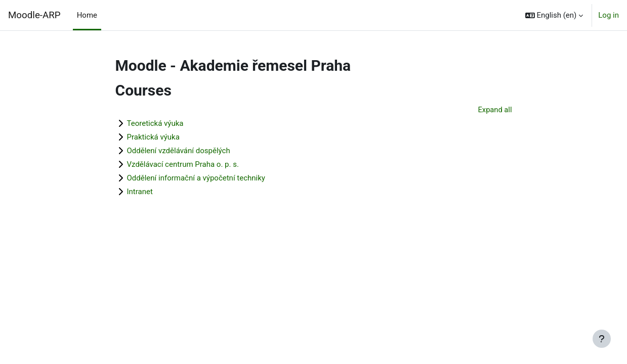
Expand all (494, 110)
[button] (554, 15)
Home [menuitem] (87, 15)
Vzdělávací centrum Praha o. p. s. (183, 165)
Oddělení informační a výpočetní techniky (196, 178)
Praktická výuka (153, 138)
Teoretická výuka (155, 124)
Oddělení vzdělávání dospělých (179, 151)
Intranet (140, 192)
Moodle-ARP (34, 15)
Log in (609, 15)
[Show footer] (602, 339)
